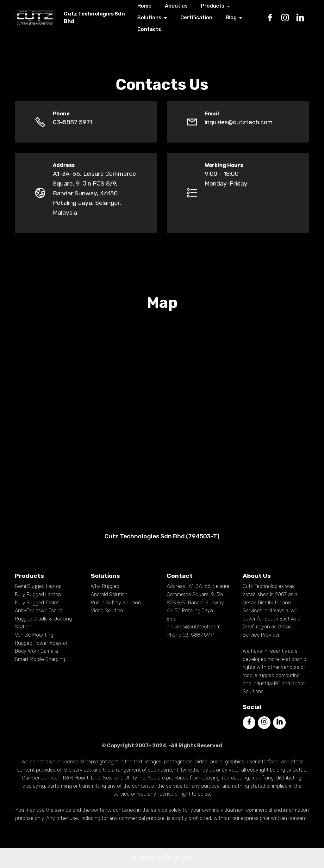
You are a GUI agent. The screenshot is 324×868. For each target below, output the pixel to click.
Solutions (155, 18)
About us (182, 6)
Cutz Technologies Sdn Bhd (100, 18)
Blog (237, 18)
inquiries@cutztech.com (239, 122)
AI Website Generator (162, 857)
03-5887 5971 (73, 122)
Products (218, 6)
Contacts (155, 29)
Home (150, 6)
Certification (202, 18)
